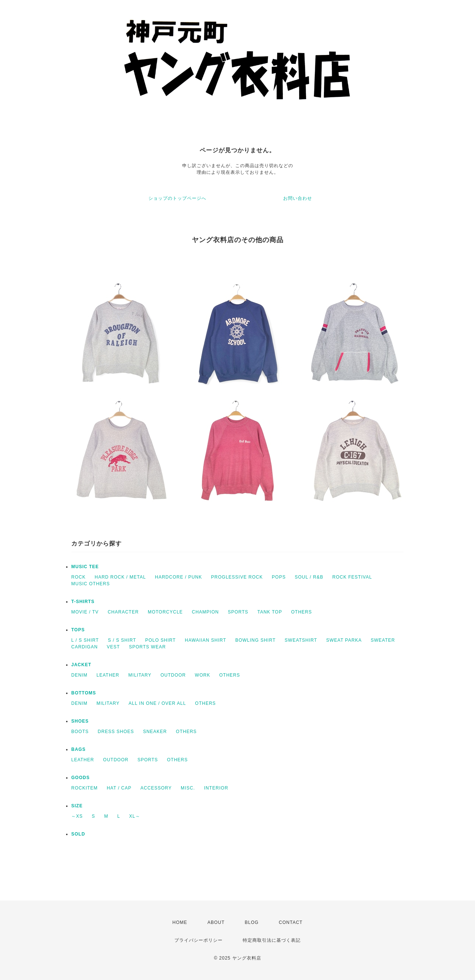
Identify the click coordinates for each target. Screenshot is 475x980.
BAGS (78, 749)
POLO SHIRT (160, 640)
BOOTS (80, 732)
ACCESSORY (156, 788)
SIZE (77, 806)
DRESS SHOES (116, 732)
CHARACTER (123, 612)
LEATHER (108, 675)
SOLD (78, 834)
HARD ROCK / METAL (120, 577)
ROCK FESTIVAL (352, 577)
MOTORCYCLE (165, 612)
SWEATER (383, 640)
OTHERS (301, 612)
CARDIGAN (84, 647)
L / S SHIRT (85, 640)
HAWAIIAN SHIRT (206, 640)
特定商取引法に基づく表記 (272, 940)
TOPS (78, 630)
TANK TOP (270, 612)
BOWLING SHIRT (255, 640)
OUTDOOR (173, 675)
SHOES (80, 721)
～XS (77, 816)
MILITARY (140, 675)
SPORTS (238, 612)
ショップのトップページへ (177, 198)
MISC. (188, 788)
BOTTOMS (84, 693)
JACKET (81, 665)
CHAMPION (205, 612)
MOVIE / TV (85, 612)
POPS (279, 577)
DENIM (79, 675)
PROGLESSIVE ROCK (237, 577)
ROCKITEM (84, 788)
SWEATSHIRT (301, 640)
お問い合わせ (298, 198)
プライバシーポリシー (199, 940)
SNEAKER (155, 732)
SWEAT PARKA (344, 640)
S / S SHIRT (122, 640)
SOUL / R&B (309, 577)
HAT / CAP (119, 788)
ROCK (78, 577)
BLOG (252, 922)
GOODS (81, 778)
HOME (180, 922)
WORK (202, 675)
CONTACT (291, 922)
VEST (113, 647)
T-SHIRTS (83, 602)
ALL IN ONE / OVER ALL (158, 703)
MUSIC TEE (85, 567)
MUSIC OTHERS (91, 584)
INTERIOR (216, 788)
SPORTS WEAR (147, 647)
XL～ (135, 816)
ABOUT (216, 922)
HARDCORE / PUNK (178, 577)
